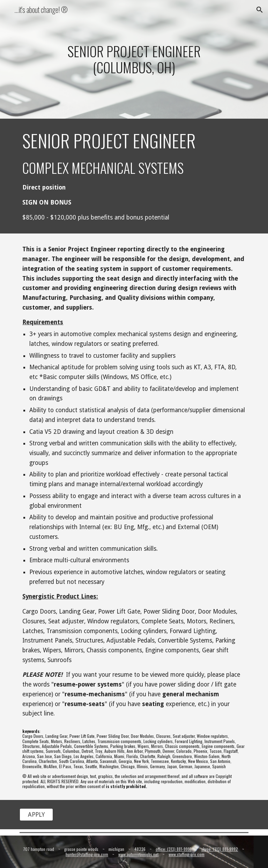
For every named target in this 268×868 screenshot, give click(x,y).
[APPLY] (36, 815)
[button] (260, 10)
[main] (134, 59)
